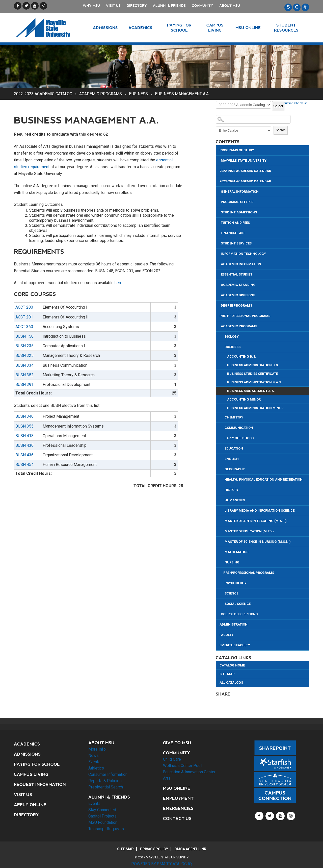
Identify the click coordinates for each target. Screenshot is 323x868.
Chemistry (234, 417)
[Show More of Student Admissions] (219, 212)
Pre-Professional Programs (245, 316)
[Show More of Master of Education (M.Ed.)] (223, 531)
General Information (240, 192)
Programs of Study (237, 150)
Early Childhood (239, 438)
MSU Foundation (103, 822)
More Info (97, 749)
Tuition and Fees (235, 223)
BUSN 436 (24, 455)
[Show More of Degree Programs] (219, 305)
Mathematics (236, 552)
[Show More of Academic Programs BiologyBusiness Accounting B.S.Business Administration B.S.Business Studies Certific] (219, 326)
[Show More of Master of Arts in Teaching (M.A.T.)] (223, 520)
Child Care (172, 759)
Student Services (236, 243)
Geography (235, 469)
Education (234, 448)
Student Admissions (239, 212)
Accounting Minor (244, 399)
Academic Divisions (238, 295)
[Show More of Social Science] (223, 603)
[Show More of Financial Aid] (219, 232)
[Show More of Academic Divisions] (219, 295)
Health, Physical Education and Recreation (264, 479)
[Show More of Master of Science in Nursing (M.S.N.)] (223, 541)
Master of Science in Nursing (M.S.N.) (258, 542)
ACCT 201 (24, 317)
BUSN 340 (24, 416)
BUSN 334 (24, 365)
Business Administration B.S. (253, 365)
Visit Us (113, 6)
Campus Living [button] (215, 28)
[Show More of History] (223, 489)
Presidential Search (106, 787)
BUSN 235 (24, 346)
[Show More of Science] (223, 593)
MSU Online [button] (248, 28)
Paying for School (37, 764)
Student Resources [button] (286, 28)
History (232, 490)
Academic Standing (238, 285)
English (232, 459)
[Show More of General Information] (219, 191)
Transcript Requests (106, 829)
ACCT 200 (24, 307)
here (118, 283)
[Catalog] (243, 105)
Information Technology (243, 254)
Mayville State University (244, 160)
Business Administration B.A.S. (255, 382)
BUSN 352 (24, 375)
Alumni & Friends (169, 6)
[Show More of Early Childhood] (223, 438)
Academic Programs (101, 94)
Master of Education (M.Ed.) (249, 531)
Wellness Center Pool (182, 766)
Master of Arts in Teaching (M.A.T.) (256, 521)
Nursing (232, 562)
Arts (167, 778)
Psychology (236, 583)
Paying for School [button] (179, 28)
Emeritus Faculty (235, 645)
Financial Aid (233, 233)
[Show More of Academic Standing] (219, 284)
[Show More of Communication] (223, 427)
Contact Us (177, 819)
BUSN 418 (24, 436)
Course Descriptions (239, 614)
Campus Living (31, 774)
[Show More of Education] (223, 448)
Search (281, 130)
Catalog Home (232, 665)
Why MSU (91, 6)
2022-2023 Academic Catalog (43, 94)
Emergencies (178, 809)
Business (138, 94)
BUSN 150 (24, 336)
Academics (27, 744)
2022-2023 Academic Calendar (245, 171)
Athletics (96, 768)
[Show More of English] (223, 458)
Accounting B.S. (242, 356)
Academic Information (241, 264)
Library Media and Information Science (260, 511)
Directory (137, 6)
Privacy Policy (154, 849)
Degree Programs (236, 305)
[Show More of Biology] (223, 336)
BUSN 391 (24, 385)
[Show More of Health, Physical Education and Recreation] (223, 479)
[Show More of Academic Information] (219, 264)
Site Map (227, 674)
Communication (239, 428)
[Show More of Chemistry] (223, 417)
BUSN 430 (24, 445)
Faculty (226, 635)
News (93, 755)
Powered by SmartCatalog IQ (161, 864)
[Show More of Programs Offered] (219, 201)
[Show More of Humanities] (223, 500)
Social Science (238, 604)
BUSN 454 (24, 465)
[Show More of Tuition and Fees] (219, 222)
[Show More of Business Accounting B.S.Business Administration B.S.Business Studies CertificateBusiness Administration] (223, 346)
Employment (178, 798)
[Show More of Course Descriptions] (219, 614)
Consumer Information (108, 774)
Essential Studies (236, 274)
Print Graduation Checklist (289, 103)
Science (231, 593)
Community (203, 6)
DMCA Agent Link (190, 849)
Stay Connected (102, 810)
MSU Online (177, 788)
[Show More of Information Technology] (219, 253)
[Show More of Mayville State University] (219, 160)
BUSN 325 (24, 355)
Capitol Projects (102, 816)
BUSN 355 (24, 426)
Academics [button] (140, 28)
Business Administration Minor (255, 408)
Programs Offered (237, 202)
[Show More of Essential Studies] (219, 274)
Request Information (40, 785)
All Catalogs (231, 683)
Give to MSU (177, 743)
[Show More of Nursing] (223, 562)
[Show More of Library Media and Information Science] (223, 510)
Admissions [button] (105, 28)
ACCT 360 (24, 327)
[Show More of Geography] (223, 469)
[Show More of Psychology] (223, 582)
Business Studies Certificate (252, 374)
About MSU (230, 6)
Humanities (235, 500)
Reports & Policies (105, 781)
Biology (232, 337)
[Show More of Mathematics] (223, 551)
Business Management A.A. (251, 391)
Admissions (27, 754)
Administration (234, 624)
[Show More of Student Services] (219, 243)
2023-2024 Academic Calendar (245, 181)
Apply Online (30, 805)
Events (94, 762)
